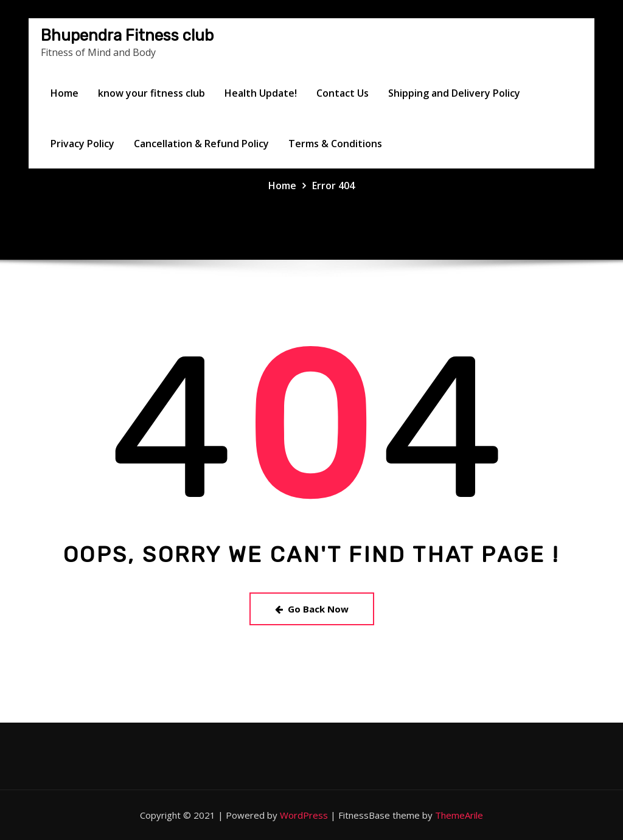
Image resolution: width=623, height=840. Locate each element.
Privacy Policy (82, 144)
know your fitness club (151, 93)
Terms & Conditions (335, 144)
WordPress (304, 815)
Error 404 (333, 186)
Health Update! (261, 93)
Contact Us (343, 93)
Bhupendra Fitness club (127, 35)
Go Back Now (312, 609)
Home (64, 93)
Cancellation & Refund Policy (201, 144)
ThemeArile (459, 815)
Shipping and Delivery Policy (454, 93)
